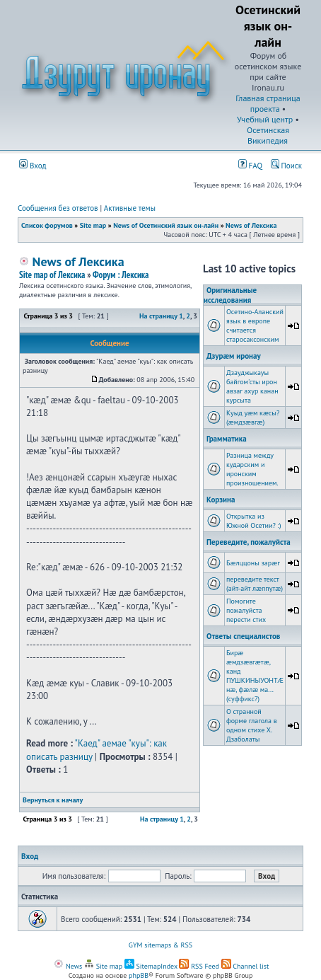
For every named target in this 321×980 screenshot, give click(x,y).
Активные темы (130, 208)
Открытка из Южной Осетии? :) (254, 521)
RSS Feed (199, 966)
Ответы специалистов (243, 636)
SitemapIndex (151, 966)
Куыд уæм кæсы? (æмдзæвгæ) (253, 417)
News (68, 966)
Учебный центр (265, 119)
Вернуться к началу (53, 800)
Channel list (245, 966)
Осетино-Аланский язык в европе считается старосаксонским (255, 325)
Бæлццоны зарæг (253, 563)
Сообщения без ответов (58, 208)
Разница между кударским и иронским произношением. (252, 469)
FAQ (250, 166)
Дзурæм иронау (234, 356)
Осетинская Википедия (268, 135)
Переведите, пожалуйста (249, 542)
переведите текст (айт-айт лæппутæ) (255, 584)
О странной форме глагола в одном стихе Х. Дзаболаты (252, 725)
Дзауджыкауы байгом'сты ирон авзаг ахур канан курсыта (252, 386)
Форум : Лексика (121, 275)
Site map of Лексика (52, 275)
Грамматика (227, 439)
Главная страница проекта (268, 103)
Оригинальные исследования (230, 295)
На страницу (158, 316)
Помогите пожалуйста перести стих (246, 610)
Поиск (286, 166)
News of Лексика (251, 225)
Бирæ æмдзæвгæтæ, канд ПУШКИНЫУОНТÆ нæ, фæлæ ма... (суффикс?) (255, 676)
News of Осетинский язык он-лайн (166, 225)
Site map (93, 225)
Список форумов (47, 225)
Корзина (221, 500)
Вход (33, 166)
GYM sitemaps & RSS (160, 945)
